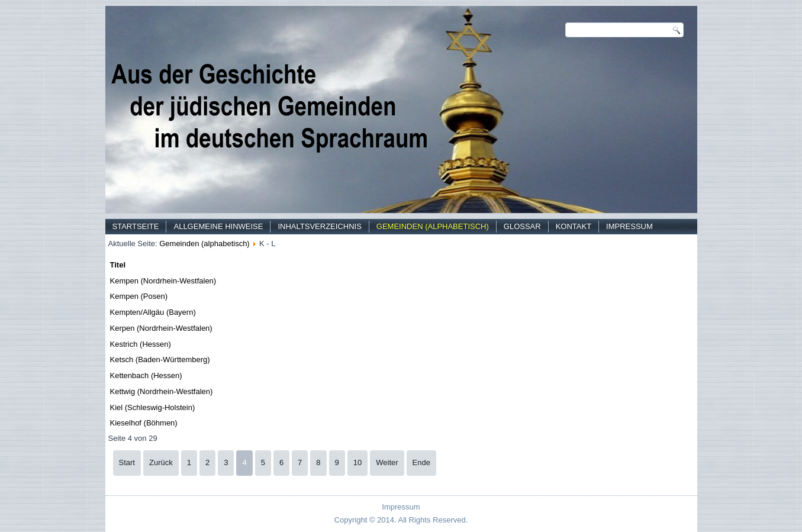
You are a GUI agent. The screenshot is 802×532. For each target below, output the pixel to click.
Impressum (629, 226)
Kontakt (574, 226)
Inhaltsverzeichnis (319, 226)
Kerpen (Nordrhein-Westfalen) (161, 328)
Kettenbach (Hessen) (146, 375)
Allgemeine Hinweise (218, 226)
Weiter (387, 462)
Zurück (161, 462)
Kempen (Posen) (139, 296)
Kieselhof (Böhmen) (144, 423)
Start (127, 462)
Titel (118, 265)
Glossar (522, 226)
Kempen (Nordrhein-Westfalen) (163, 281)
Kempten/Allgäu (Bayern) (153, 312)
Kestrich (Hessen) (141, 344)
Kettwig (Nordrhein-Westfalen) (162, 391)
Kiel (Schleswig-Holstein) (153, 407)
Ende (421, 462)
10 (357, 462)
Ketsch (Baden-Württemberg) (160, 359)
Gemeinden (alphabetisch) (433, 226)
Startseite (136, 226)
